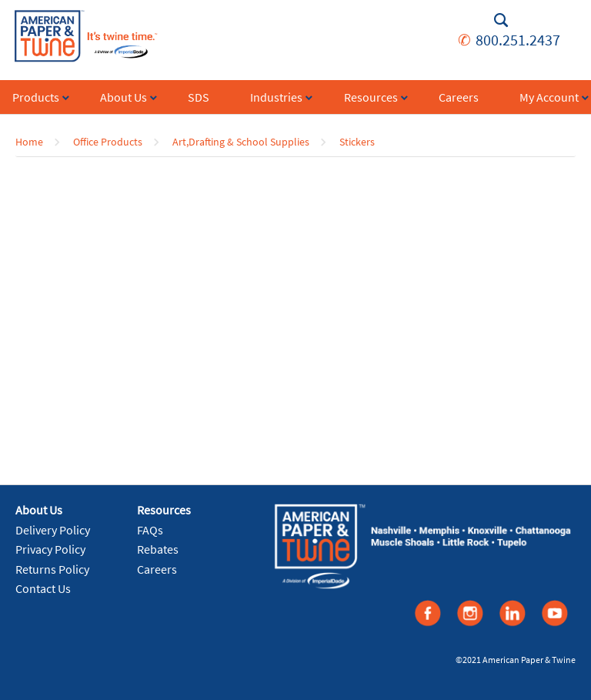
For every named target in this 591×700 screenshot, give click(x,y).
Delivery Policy (53, 530)
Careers (157, 569)
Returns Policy (52, 569)
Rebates (158, 549)
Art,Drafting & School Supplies (241, 142)
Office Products (108, 142)
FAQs (150, 530)
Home (29, 142)
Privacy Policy (50, 549)
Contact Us (43, 588)
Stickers (357, 142)
